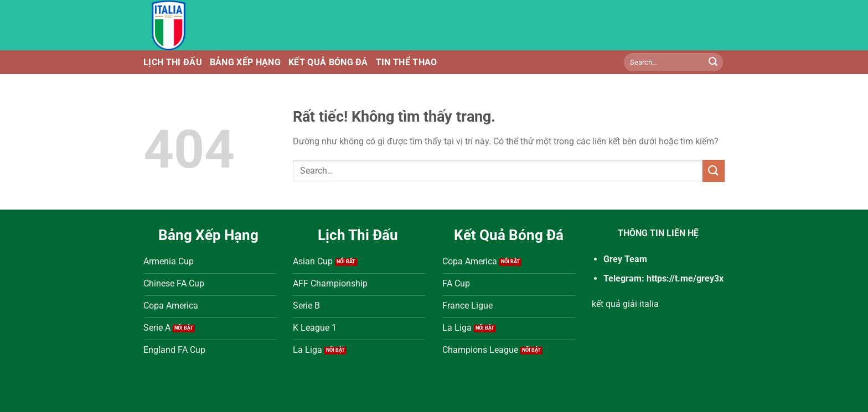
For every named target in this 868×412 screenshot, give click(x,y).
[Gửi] (713, 62)
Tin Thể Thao (407, 62)
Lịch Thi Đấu (173, 62)
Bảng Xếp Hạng (245, 62)
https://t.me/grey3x (685, 278)
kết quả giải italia (625, 304)
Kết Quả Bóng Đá (328, 62)
